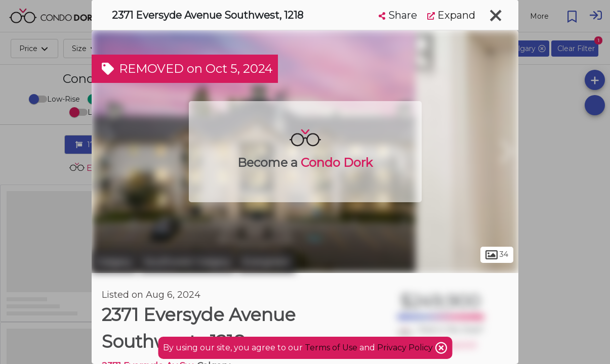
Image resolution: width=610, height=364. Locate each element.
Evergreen (267, 262)
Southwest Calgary (187, 262)
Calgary (114, 262)
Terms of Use (331, 348)
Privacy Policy (406, 348)
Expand (451, 15)
